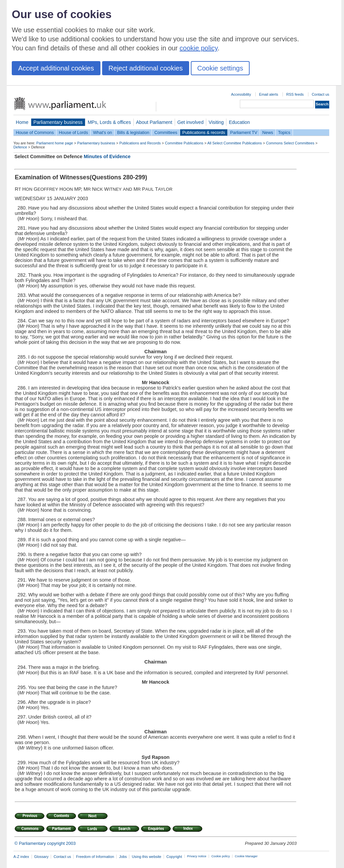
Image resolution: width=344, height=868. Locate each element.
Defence (20, 147)
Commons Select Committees (290, 143)
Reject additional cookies (146, 68)
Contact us (320, 94)
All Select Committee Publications (235, 143)
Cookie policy (221, 856)
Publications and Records (140, 143)
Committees (166, 132)
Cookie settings (220, 68)
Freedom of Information (95, 857)
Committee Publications (184, 143)
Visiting (216, 122)
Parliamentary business (58, 122)
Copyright (174, 857)
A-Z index (21, 857)
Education (239, 122)
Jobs (123, 857)
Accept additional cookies (56, 68)
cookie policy (199, 48)
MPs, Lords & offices (109, 122)
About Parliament (154, 122)
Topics (284, 132)
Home (22, 122)
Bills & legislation (133, 132)
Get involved (190, 122)
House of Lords (73, 132)
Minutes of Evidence (107, 156)
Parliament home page (55, 143)
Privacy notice (197, 856)
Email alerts (269, 94)
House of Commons (35, 132)
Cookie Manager (246, 856)
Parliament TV (244, 132)
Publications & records (204, 132)
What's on (103, 132)
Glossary (41, 857)
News (268, 132)
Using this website (146, 857)
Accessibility (241, 94)
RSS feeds (295, 94)
